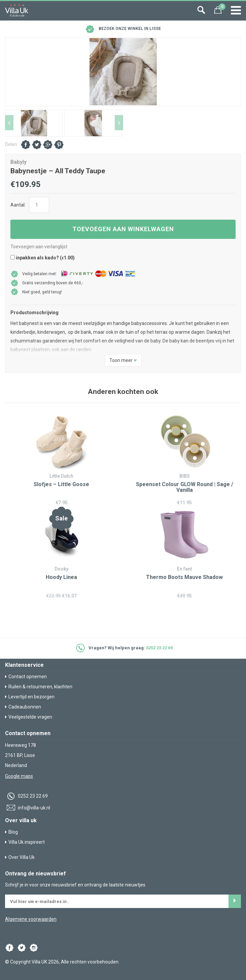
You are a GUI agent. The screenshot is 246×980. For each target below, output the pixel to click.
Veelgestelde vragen (29, 717)
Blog (11, 832)
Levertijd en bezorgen (30, 697)
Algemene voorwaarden (31, 919)
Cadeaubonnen (23, 707)
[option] (123, 72)
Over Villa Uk (20, 857)
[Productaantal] (39, 205)
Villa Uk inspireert (25, 842)
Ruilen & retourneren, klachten (39, 687)
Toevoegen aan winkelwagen (123, 229)
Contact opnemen (26, 677)
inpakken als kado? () (43, 258)
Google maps (19, 776)
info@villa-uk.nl (28, 808)
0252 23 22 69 (159, 648)
